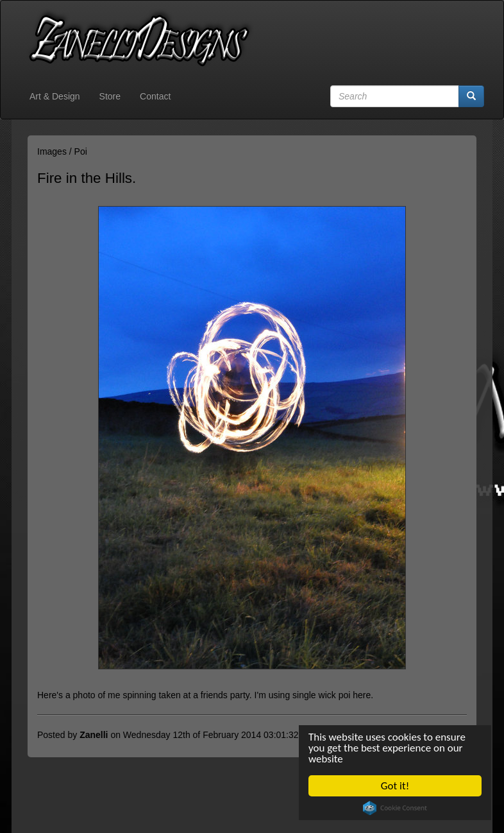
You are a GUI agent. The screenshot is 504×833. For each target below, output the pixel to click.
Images (52, 151)
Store (110, 96)
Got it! (395, 786)
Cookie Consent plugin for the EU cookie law (395, 808)
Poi (81, 151)
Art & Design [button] (55, 96)
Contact (155, 96)
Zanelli (94, 735)
